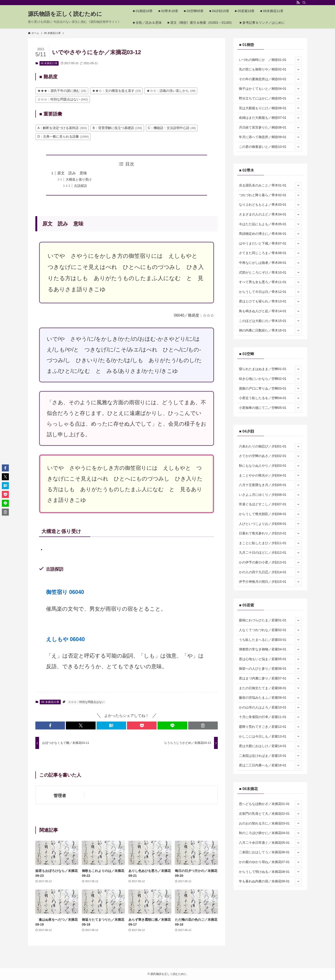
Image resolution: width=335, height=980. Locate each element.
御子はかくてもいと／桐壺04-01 (270, 89)
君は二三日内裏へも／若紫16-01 (270, 765)
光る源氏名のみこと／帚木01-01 (270, 185)
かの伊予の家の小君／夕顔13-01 (270, 563)
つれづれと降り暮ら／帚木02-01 (270, 195)
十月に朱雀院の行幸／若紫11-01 (270, 717)
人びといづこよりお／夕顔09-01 (270, 524)
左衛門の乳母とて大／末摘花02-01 (270, 814)
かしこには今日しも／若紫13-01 (270, 736)
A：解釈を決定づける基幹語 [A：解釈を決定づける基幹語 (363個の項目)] (62, 128)
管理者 (60, 796)
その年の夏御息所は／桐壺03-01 (270, 79)
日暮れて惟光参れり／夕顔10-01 (270, 533)
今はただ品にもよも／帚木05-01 (270, 224)
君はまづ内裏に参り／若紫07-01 (270, 679)
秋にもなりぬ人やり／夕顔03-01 (270, 466)
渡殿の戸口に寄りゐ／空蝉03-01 (270, 388)
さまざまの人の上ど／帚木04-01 (270, 215)
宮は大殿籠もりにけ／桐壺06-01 (270, 108)
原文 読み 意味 (72, 173)
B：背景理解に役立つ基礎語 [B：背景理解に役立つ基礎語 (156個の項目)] (117, 128)
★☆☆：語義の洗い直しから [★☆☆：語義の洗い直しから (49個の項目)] (171, 91)
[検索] (304, 3)
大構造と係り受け (79, 179)
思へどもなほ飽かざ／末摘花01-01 (270, 804)
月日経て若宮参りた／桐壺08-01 (270, 128)
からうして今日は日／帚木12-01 (270, 292)
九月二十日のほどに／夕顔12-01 (270, 553)
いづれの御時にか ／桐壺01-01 (270, 60)
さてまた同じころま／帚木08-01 (270, 253)
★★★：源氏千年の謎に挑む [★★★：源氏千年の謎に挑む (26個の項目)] (62, 91)
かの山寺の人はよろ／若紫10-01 (270, 708)
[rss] (298, 3)
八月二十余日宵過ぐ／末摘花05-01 (270, 843)
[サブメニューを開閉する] (298, 60)
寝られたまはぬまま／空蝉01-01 (270, 369)
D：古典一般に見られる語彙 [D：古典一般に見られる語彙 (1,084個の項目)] (63, 136)
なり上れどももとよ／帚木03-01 (270, 205)
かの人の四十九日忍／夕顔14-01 (270, 572)
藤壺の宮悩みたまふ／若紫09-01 (270, 698)
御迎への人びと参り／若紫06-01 (270, 669)
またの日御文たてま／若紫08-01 (270, 688)
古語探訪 (80, 186)
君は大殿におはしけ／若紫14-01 (270, 746)
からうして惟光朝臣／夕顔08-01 (270, 514)
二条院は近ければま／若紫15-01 (270, 756)
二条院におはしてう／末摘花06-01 (270, 852)
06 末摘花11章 (49, 63)
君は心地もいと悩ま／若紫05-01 (270, 659)
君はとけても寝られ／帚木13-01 (270, 301)
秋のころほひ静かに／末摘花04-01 (270, 833)
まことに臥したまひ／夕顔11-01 (270, 543)
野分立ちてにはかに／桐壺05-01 (270, 99)
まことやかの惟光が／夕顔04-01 (270, 475)
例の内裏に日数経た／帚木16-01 (270, 331)
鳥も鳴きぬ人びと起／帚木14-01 (270, 311)
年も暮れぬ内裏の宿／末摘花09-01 (270, 881)
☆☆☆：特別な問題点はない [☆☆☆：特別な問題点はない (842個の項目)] (63, 99)
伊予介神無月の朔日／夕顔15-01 (270, 582)
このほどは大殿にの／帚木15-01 (270, 321)
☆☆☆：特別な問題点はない (86, 702)
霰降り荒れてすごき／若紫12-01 (270, 727)
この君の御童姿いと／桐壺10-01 (270, 147)
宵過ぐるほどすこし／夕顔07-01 (270, 504)
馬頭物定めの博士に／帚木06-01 (270, 234)
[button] (50, 725)
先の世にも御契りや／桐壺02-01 (270, 70)
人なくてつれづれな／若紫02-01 (270, 630)
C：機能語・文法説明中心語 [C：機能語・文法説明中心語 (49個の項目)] (172, 128)
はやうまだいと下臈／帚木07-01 (270, 244)
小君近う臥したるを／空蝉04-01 (270, 398)
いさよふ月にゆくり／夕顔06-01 (270, 495)
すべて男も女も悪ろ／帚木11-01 (270, 282)
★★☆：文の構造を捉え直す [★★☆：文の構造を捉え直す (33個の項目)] (117, 91)
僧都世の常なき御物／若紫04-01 (270, 649)
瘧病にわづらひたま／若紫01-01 (270, 620)
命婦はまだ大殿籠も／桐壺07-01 (270, 118)
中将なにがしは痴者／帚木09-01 (270, 263)
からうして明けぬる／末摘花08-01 (270, 872)
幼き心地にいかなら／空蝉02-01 (270, 379)
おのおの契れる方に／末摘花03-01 (270, 823)
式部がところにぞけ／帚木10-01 (270, 272)
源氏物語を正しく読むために (65, 14)
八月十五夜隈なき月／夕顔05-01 (270, 485)
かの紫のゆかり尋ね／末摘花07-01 (270, 862)
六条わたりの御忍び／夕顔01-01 (270, 447)
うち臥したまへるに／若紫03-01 (270, 640)
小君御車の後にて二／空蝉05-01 (270, 408)
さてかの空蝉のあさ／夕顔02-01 (270, 456)
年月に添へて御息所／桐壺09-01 (270, 137)
